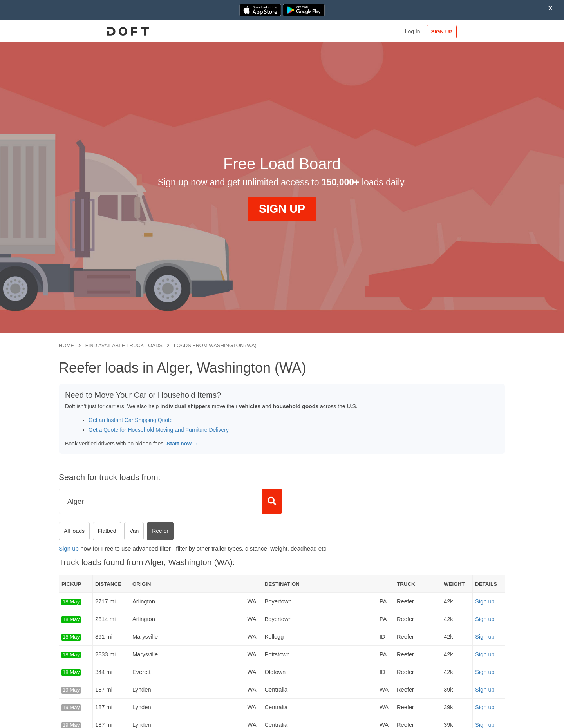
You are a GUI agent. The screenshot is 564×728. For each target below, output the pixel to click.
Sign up (69, 548)
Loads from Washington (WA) (215, 345)
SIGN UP (480, 32)
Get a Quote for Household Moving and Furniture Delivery (159, 430)
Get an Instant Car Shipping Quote (131, 420)
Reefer (160, 531)
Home (66, 345)
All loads (74, 531)
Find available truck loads (124, 345)
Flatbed (107, 531)
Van (134, 531)
